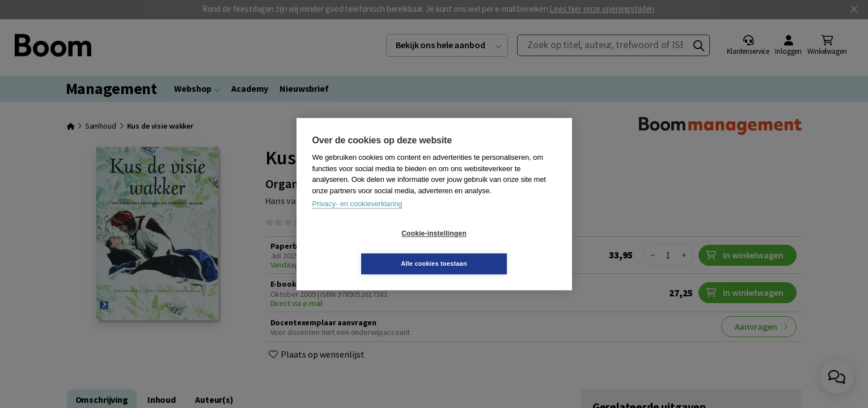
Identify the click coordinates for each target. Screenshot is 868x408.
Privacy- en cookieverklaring (357, 219)
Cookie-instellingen (366, 249)
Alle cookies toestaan (501, 248)
